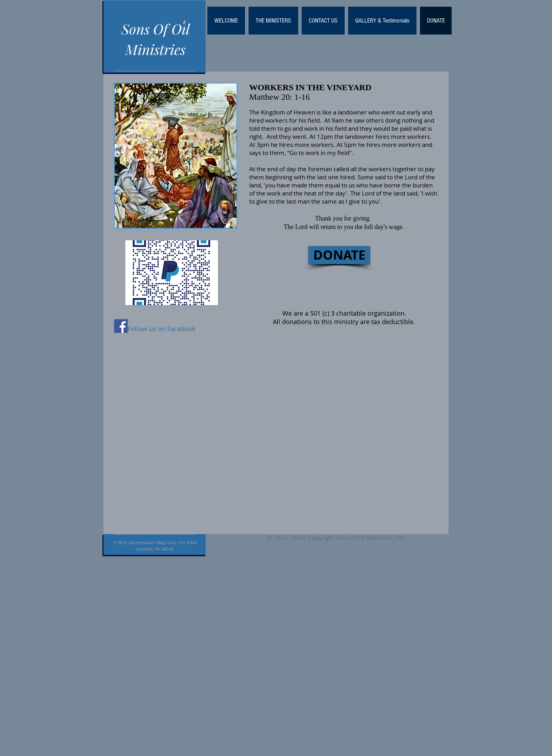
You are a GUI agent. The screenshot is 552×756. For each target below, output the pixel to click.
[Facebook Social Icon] (121, 326)
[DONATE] (339, 255)
